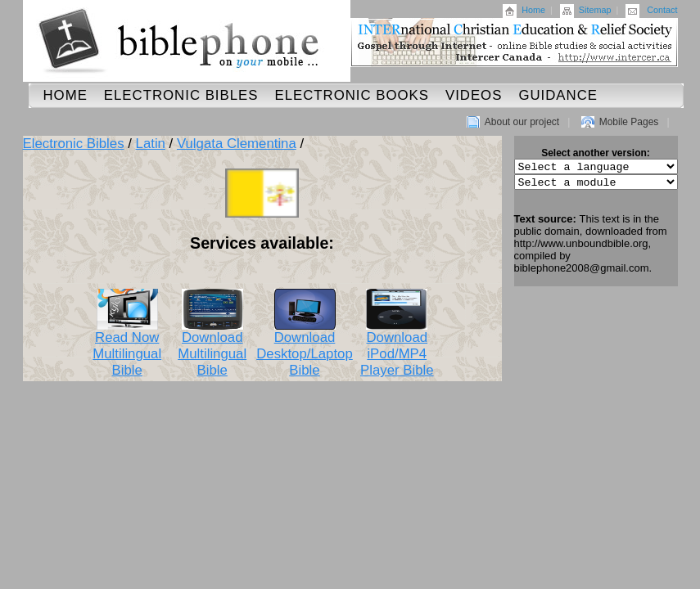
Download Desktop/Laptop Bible (305, 348)
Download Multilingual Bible (212, 348)
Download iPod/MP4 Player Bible (397, 348)
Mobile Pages (629, 122)
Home (533, 10)
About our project (522, 122)
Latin (151, 144)
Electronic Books (352, 95)
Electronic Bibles (181, 95)
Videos (474, 95)
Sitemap (595, 10)
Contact (662, 10)
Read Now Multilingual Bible (127, 348)
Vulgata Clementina (237, 144)
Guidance (558, 95)
